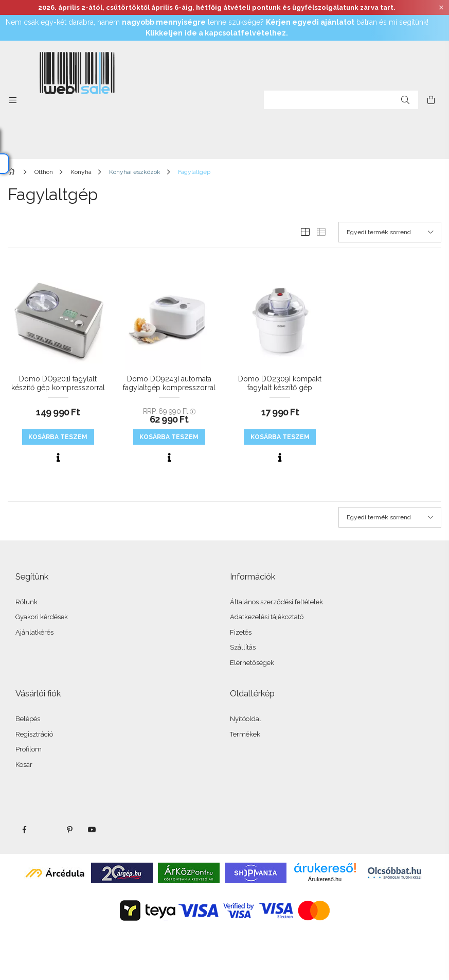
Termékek (245, 734)
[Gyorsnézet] (58, 458)
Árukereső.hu (325, 879)
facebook (24, 830)
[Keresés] (405, 100)
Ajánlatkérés (34, 632)
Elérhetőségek (252, 663)
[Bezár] (441, 8)
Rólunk (26, 602)
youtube (92, 830)
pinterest (69, 830)
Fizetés (241, 632)
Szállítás (243, 647)
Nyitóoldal (246, 719)
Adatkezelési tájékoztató (267, 617)
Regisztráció (34, 734)
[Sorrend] (390, 232)
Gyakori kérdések (42, 617)
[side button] (13, 100)
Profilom (29, 749)
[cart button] (431, 100)
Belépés (28, 719)
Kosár (24, 765)
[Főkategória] (13, 172)
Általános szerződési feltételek (276, 602)
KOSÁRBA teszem (58, 437)
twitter (47, 830)
